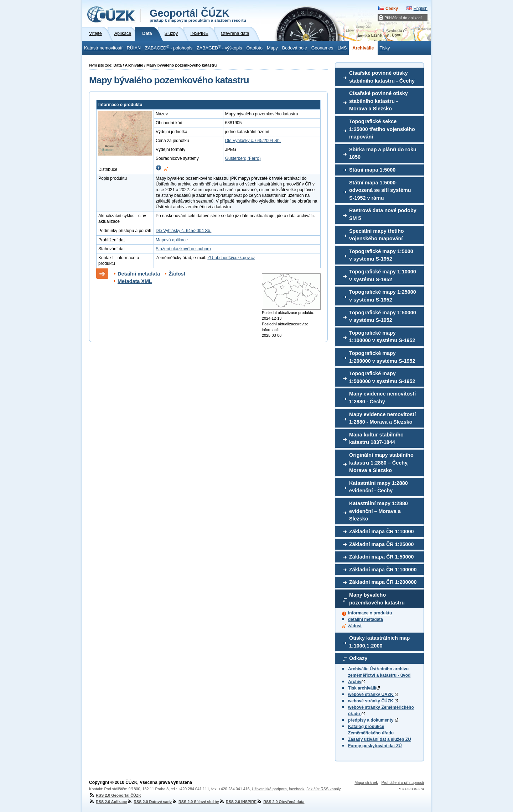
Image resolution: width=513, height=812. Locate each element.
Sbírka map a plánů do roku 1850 (383, 153)
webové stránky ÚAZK (373, 695)
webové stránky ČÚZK (373, 701)
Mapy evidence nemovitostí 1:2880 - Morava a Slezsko (382, 418)
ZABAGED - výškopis (219, 47)
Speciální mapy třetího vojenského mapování (377, 235)
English (421, 9)
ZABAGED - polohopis (169, 47)
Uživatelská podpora (269, 789)
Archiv (356, 682)
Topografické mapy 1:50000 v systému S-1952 (383, 316)
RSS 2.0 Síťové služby (195, 802)
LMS (342, 48)
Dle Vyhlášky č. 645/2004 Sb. (253, 141)
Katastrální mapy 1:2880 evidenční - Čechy (379, 487)
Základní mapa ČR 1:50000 (382, 557)
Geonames (322, 48)
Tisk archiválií (364, 688)
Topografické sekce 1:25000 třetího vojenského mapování (382, 129)
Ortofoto (254, 48)
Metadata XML (135, 281)
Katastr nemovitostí (103, 48)
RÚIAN (134, 48)
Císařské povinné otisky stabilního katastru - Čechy (382, 77)
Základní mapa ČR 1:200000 (383, 582)
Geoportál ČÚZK (198, 15)
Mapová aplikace (172, 240)
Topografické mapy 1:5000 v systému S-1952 (381, 255)
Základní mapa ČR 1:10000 (382, 531)
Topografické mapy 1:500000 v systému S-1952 (382, 377)
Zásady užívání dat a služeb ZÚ (380, 739)
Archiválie (363, 48)
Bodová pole (295, 48)
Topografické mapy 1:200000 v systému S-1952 (382, 357)
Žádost (177, 274)
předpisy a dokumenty (373, 720)
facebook (297, 789)
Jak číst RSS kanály (323, 789)
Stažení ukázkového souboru (183, 249)
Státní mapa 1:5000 (372, 170)
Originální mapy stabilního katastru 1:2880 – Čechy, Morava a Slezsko (381, 463)
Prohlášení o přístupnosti (403, 782)
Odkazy (358, 658)
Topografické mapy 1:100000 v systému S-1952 (382, 337)
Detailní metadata (139, 274)
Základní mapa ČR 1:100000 (383, 570)
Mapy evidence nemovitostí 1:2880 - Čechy (382, 398)
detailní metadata (366, 619)
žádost (355, 626)
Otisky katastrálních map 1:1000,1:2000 (379, 642)
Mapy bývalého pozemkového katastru (377, 599)
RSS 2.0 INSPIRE (238, 802)
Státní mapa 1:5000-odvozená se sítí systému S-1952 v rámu (380, 190)
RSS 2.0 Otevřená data (280, 802)
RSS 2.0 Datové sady (149, 802)
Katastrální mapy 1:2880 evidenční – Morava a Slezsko (379, 511)
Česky (392, 9)
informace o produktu (370, 613)
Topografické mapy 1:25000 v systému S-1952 (383, 296)
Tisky (385, 48)
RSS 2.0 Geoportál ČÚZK (115, 795)
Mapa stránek (366, 782)
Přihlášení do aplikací (403, 18)
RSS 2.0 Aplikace (108, 802)
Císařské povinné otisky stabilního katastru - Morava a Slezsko (379, 101)
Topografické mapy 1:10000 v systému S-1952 (383, 276)
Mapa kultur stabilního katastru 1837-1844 (376, 439)
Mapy (272, 48)
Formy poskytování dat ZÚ (375, 746)
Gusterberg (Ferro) (243, 158)
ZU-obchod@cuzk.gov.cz (231, 258)
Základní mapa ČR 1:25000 (382, 544)
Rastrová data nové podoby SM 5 (383, 214)
